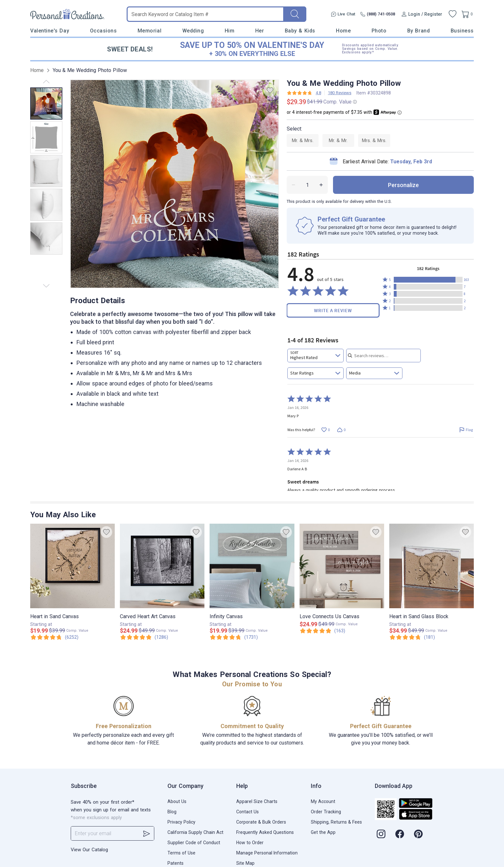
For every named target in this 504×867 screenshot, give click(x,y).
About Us (177, 801)
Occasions (104, 31)
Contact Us (248, 812)
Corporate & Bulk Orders (261, 822)
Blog (172, 812)
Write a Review (333, 310)
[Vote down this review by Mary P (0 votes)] (341, 430)
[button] (428, 280)
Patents (175, 863)
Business (462, 31)
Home (343, 31)
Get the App (323, 832)
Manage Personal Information (267, 853)
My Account (323, 801)
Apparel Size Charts (257, 801)
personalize (403, 185)
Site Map (245, 863)
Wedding (193, 31)
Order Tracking (326, 812)
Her (260, 31)
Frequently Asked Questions (265, 832)
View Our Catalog (89, 850)
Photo (379, 31)
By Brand (419, 31)
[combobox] (315, 356)
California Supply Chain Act (195, 832)
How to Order (250, 843)
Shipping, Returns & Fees (336, 822)
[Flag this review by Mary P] (466, 430)
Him (230, 31)
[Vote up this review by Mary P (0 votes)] (325, 430)
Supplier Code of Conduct (194, 843)
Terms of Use (181, 853)
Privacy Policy (181, 822)
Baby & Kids (300, 31)
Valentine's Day (50, 31)
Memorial (149, 31)
